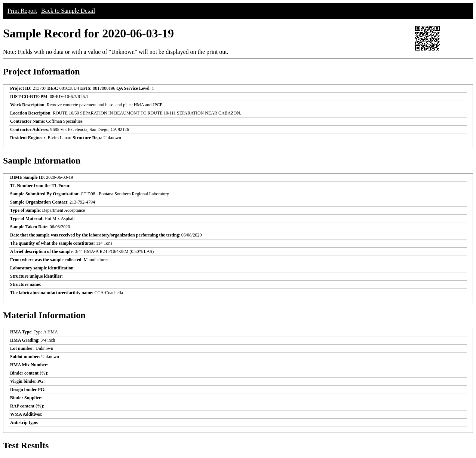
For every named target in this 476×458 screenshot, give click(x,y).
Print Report (22, 11)
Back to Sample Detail (68, 11)
